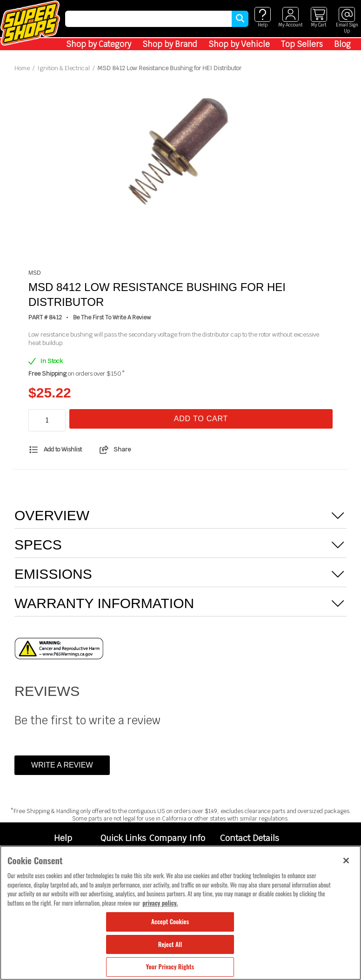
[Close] (346, 861)
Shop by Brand (170, 44)
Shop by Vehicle (239, 44)
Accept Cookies (170, 921)
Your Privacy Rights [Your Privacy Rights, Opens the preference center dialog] (170, 967)
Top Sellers (302, 44)
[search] (148, 19)
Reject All (170, 944)
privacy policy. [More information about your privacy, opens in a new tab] (160, 903)
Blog (342, 44)
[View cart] (319, 17)
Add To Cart (201, 419)
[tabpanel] (180, 153)
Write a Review (62, 765)
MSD (35, 273)
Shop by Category (99, 44)
